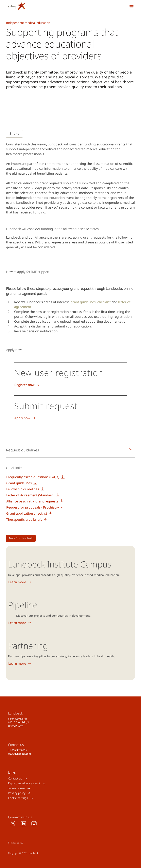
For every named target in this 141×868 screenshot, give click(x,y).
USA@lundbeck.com (19, 754)
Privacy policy (17, 793)
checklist (104, 302)
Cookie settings (18, 798)
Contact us (15, 779)
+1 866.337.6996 (17, 750)
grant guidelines (83, 302)
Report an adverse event (24, 783)
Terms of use (16, 788)
